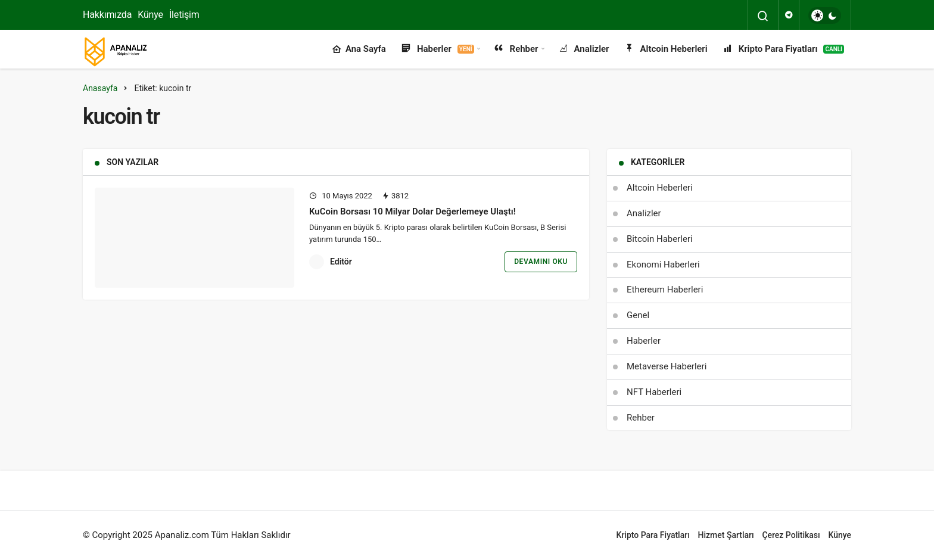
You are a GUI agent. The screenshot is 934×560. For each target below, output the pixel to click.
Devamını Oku (541, 262)
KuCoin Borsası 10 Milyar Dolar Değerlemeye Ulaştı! (412, 211)
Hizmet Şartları (726, 535)
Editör (341, 262)
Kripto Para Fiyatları (783, 49)
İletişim (184, 15)
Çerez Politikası (791, 535)
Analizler (583, 49)
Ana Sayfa (359, 49)
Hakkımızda (107, 15)
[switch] (825, 15)
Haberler (437, 49)
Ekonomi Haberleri (663, 265)
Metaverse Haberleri (667, 366)
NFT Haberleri (654, 392)
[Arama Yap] (763, 16)
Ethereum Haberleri (665, 290)
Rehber (516, 49)
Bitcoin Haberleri (660, 239)
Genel (638, 315)
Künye (150, 15)
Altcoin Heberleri (666, 49)
